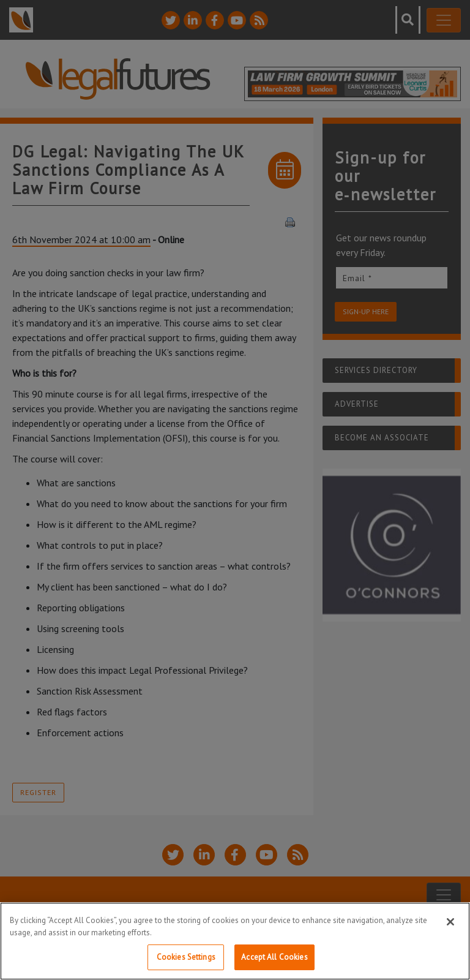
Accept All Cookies (274, 957)
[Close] (450, 922)
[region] (235, 941)
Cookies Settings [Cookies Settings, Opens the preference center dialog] (186, 957)
